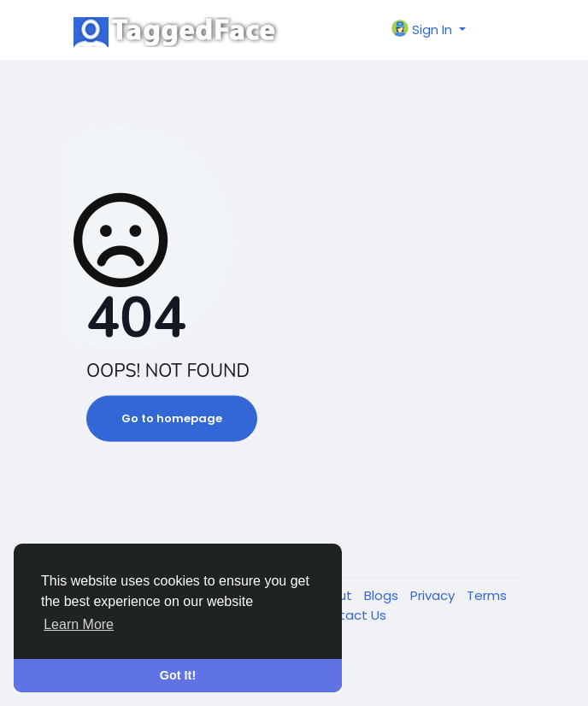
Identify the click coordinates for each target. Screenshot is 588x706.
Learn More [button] (79, 624)
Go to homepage (172, 418)
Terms (487, 595)
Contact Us (350, 615)
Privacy (434, 595)
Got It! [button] (178, 675)
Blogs (383, 595)
